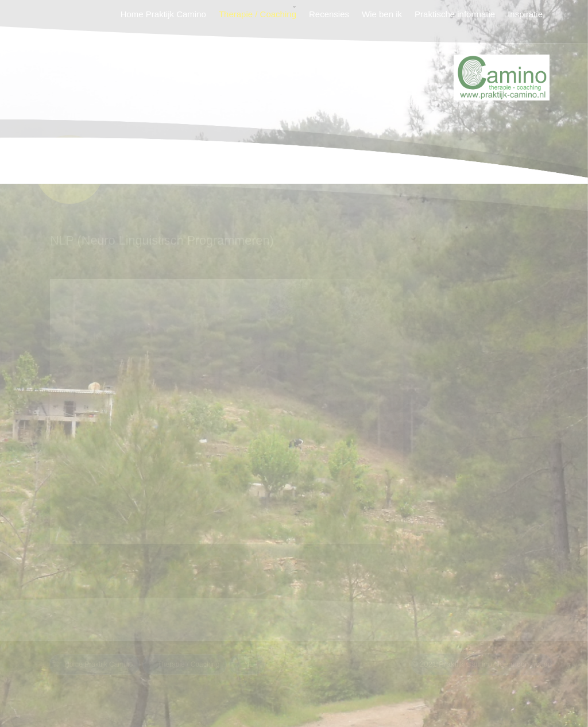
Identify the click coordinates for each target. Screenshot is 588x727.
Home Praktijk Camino (163, 14)
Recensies (329, 14)
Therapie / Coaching (258, 14)
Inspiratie (525, 14)
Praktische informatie (455, 14)
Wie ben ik (382, 14)
